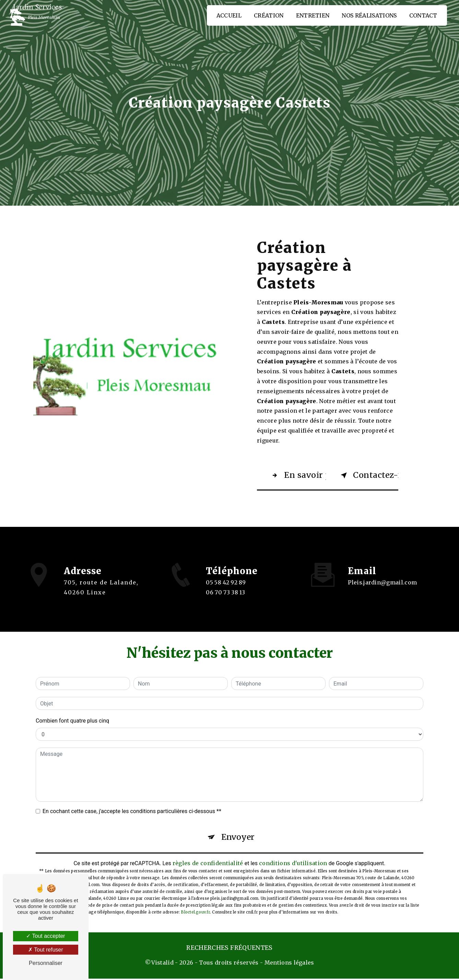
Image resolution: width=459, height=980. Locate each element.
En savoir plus (298, 475)
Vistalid (163, 964)
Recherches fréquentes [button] (229, 949)
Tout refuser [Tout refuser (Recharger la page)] (46, 950)
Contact (423, 15)
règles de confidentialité (208, 864)
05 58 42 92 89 (226, 589)
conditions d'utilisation (293, 864)
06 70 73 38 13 (226, 599)
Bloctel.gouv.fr (195, 914)
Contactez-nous (368, 475)
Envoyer (238, 838)
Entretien (313, 15)
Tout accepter (45, 936)
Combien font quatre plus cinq (72, 721)
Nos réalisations (369, 15)
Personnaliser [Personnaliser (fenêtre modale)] (46, 963)
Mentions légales (289, 964)
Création (268, 15)
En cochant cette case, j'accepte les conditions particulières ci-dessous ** (132, 812)
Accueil (229, 15)
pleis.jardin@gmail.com (382, 577)
